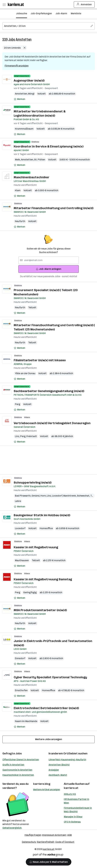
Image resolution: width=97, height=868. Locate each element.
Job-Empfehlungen (41, 13)
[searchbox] (48, 26)
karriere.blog (42, 784)
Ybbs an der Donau (25, 373)
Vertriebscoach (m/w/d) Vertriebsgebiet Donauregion (52, 423)
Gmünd (36, 496)
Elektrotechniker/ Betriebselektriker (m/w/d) (46, 708)
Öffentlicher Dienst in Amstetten (21, 760)
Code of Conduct (65, 842)
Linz (18, 436)
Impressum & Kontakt (54, 835)
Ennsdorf (20, 658)
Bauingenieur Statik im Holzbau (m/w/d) (42, 515)
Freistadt (32, 436)
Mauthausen (22, 560)
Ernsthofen (21, 690)
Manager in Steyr (73, 817)
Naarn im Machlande (26, 721)
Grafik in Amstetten (13, 765)
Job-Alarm (61, 13)
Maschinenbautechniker (32, 177)
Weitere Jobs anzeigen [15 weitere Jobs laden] (49, 739)
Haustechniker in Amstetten (18, 775)
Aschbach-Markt (58, 775)
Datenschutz (29, 842)
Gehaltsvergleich (12, 828)
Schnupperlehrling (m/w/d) (33, 483)
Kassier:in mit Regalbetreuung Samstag (43, 579)
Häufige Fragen (33, 835)
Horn (44, 496)
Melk (18, 160)
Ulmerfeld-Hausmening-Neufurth (67, 760)
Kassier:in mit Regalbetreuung (36, 547)
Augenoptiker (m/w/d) (29, 80)
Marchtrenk (70, 496)
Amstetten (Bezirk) (59, 765)
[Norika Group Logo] (48, 855)
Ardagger (54, 770)
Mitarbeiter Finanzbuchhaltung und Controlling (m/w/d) (54, 208)
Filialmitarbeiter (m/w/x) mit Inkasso (40, 360)
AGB (70, 835)
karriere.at (71, 788)
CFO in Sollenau (72, 822)
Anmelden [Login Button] (84, 5)
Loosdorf (58, 496)
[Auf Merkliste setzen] (19, 99)
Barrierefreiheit (46, 842)
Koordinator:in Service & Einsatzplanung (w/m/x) (49, 146)
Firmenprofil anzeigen (17, 66)
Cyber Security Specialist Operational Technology (50, 677)
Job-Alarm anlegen (48, 269)
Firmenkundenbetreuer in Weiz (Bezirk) (78, 810)
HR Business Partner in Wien (76, 801)
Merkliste (76, 13)
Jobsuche (21, 13)
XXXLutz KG (70, 794)
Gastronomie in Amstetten (17, 770)
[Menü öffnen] (4, 5)
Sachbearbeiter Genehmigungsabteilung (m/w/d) (49, 391)
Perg (18, 404)
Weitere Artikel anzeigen (47, 790)
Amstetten (24, 40)
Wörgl (31, 94)
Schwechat (84, 496)
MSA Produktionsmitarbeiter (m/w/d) (40, 610)
